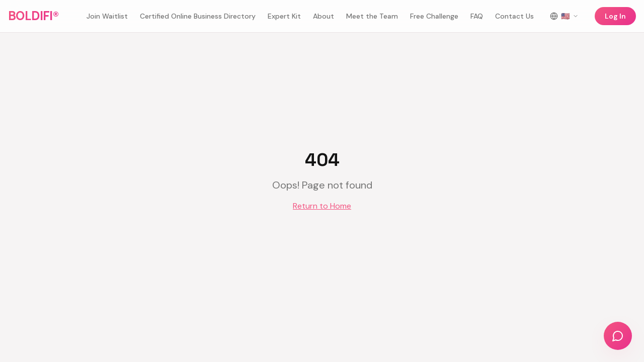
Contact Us (514, 16)
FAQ (477, 16)
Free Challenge (434, 16)
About (324, 16)
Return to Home (322, 206)
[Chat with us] (618, 336)
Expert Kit (284, 16)
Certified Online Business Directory (198, 16)
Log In (615, 16)
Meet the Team (372, 16)
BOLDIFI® (33, 16)
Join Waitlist (107, 16)
